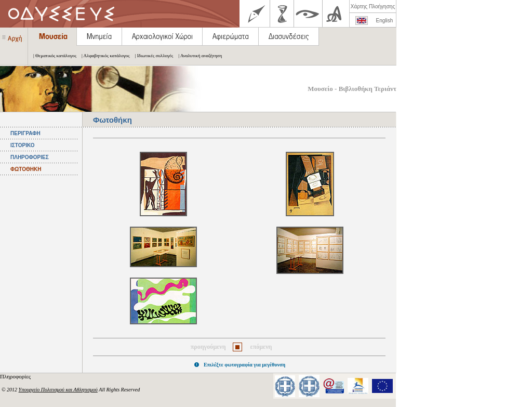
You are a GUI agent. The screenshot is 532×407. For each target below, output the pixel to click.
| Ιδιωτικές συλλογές (152, 56)
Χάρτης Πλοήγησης (373, 6)
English (385, 21)
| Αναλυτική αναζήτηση (197, 56)
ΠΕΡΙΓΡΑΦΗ (25, 133)
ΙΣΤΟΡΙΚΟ (22, 145)
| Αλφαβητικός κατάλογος (103, 56)
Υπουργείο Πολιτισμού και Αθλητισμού (58, 390)
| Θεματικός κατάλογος (52, 56)
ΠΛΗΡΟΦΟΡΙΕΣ (30, 157)
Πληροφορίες (16, 376)
